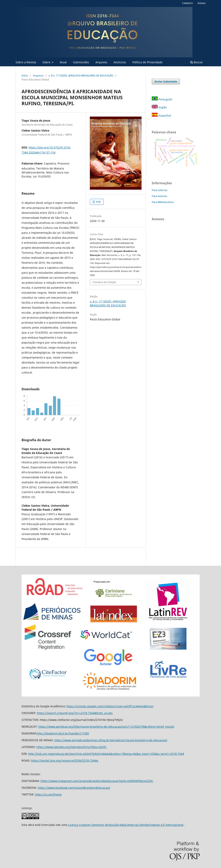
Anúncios (120, 62)
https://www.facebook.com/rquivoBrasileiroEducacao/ (74, 788)
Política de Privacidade (147, 62)
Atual (63, 62)
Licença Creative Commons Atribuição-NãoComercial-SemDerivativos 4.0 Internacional (126, 825)
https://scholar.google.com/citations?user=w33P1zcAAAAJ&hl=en (110, 706)
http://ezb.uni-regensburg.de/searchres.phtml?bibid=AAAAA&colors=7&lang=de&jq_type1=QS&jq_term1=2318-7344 (106, 754)
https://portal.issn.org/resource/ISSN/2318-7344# (65, 760)
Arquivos (101, 62)
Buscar (197, 62)
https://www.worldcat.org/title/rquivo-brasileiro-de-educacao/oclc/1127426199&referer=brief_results (106, 727)
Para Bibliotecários (163, 202)
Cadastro (187, 3)
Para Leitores (160, 190)
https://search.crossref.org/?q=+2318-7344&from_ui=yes (75, 713)
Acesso (202, 3)
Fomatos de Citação (104, 282)
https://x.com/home (48, 794)
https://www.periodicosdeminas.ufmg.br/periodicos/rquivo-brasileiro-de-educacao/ (111, 740)
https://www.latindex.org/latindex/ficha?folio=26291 (72, 747)
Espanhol (161, 115)
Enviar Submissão (166, 81)
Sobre (47, 62)
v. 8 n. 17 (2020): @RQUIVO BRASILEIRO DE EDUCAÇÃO (81, 75)
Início (25, 75)
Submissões (81, 62)
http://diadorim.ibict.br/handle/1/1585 (63, 733)
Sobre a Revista (26, 62)
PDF (98, 202)
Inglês (159, 107)
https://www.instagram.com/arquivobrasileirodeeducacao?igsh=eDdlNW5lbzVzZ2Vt (97, 781)
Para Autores (159, 196)
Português (162, 99)
